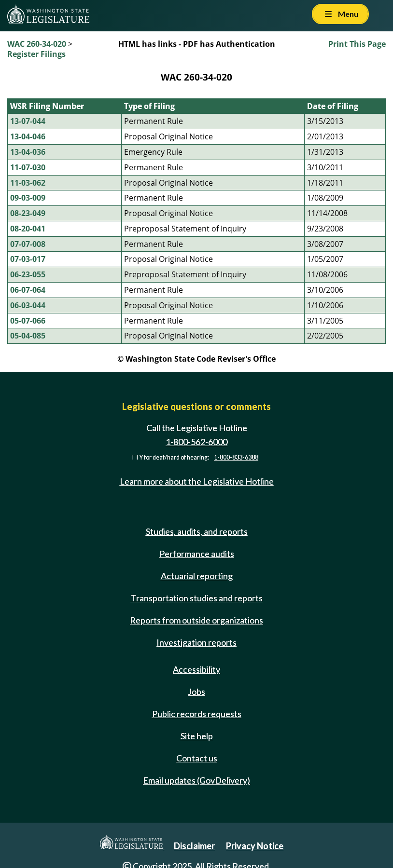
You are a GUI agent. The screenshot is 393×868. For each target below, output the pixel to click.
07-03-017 (28, 259)
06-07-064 (28, 290)
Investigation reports (196, 642)
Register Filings (36, 54)
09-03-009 (28, 198)
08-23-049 (28, 213)
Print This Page (357, 44)
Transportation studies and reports (197, 598)
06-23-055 (28, 274)
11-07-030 (28, 167)
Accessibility (196, 669)
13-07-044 (28, 121)
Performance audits (197, 554)
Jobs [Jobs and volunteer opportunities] (196, 692)
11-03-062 (28, 183)
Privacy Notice (255, 846)
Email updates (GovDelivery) (196, 780)
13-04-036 (28, 152)
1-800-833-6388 (236, 457)
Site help (197, 736)
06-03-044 (28, 305)
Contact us (197, 758)
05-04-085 (28, 336)
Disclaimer (194, 846)
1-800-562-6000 (196, 442)
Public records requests (197, 714)
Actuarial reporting (197, 576)
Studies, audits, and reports (197, 531)
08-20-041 (28, 229)
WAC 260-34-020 (37, 44)
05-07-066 (28, 321)
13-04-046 (28, 136)
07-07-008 (28, 244)
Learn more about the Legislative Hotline (197, 481)
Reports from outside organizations (196, 620)
